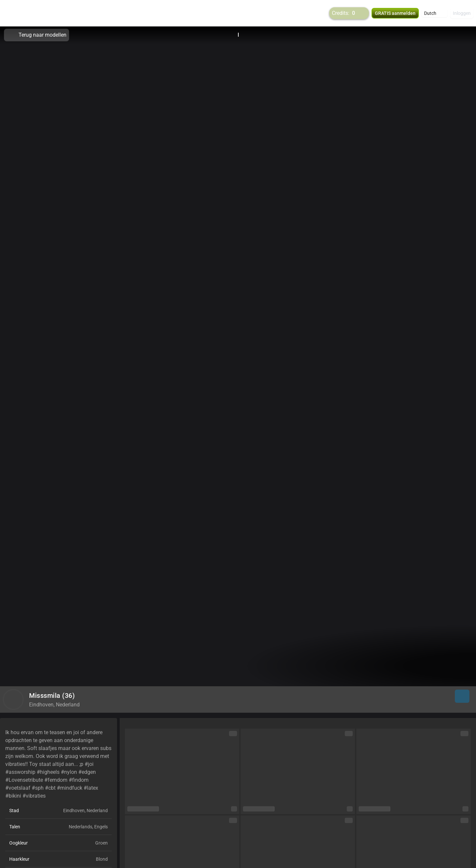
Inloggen (462, 13)
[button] (435, 13)
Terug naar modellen (37, 35)
